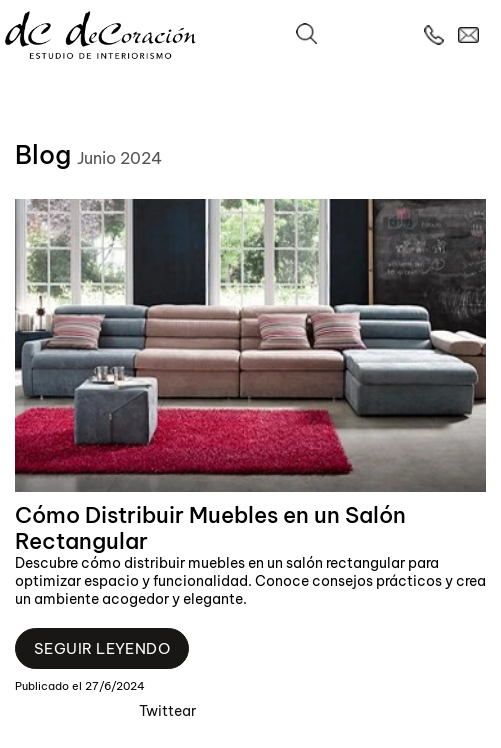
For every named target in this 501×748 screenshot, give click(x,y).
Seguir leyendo (102, 648)
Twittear (167, 711)
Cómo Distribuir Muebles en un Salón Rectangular (210, 528)
